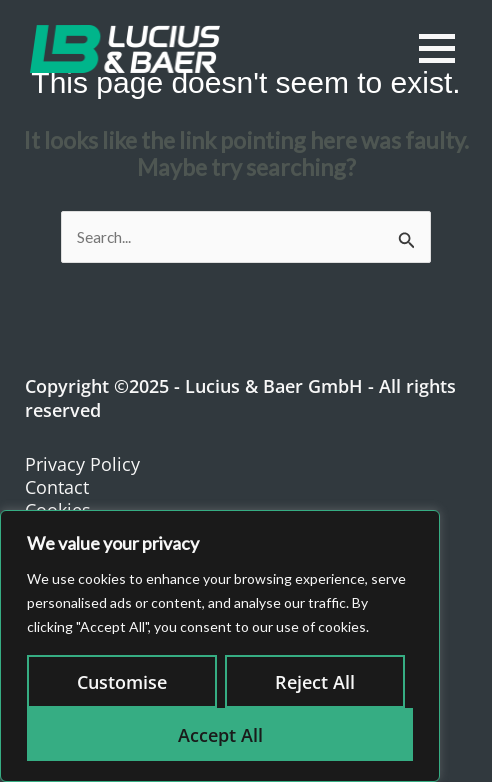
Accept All (220, 735)
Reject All (315, 682)
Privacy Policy (82, 464)
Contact (57, 487)
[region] (220, 646)
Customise (122, 682)
